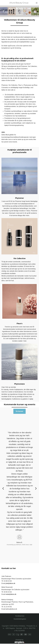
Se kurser (19, 411)
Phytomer (20, 198)
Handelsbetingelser (20, 619)
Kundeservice (20, 616)
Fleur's (19, 324)
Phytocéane (19, 384)
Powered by (13, 641)
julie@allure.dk (10, 583)
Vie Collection (19, 258)
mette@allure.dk (11, 594)
